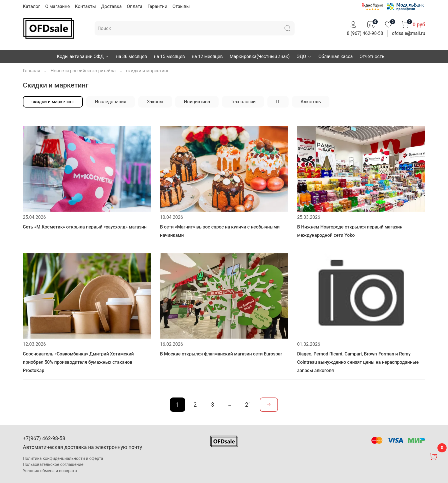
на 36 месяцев (131, 56)
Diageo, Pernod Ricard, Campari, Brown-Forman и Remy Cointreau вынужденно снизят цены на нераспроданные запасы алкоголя (358, 362)
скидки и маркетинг (53, 102)
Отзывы (181, 6)
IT (278, 102)
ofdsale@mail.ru (409, 33)
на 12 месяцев (207, 56)
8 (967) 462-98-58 (365, 33)
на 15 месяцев (169, 56)
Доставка (111, 6)
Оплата (135, 6)
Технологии (243, 102)
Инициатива (197, 102)
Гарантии (157, 6)
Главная (32, 71)
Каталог (31, 6)
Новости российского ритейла (83, 71)
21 (248, 405)
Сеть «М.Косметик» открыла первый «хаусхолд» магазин (85, 227)
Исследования (111, 102)
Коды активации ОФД (83, 56)
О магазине (57, 6)
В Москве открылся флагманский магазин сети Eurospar (221, 354)
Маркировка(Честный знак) (260, 56)
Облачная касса (336, 56)
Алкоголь (311, 102)
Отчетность (372, 56)
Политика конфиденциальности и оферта (63, 459)
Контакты (85, 6)
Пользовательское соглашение (53, 465)
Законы (155, 102)
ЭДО (304, 56)
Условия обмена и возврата (50, 471)
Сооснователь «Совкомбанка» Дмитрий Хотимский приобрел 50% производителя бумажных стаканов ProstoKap (78, 362)
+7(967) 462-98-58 (44, 438)
